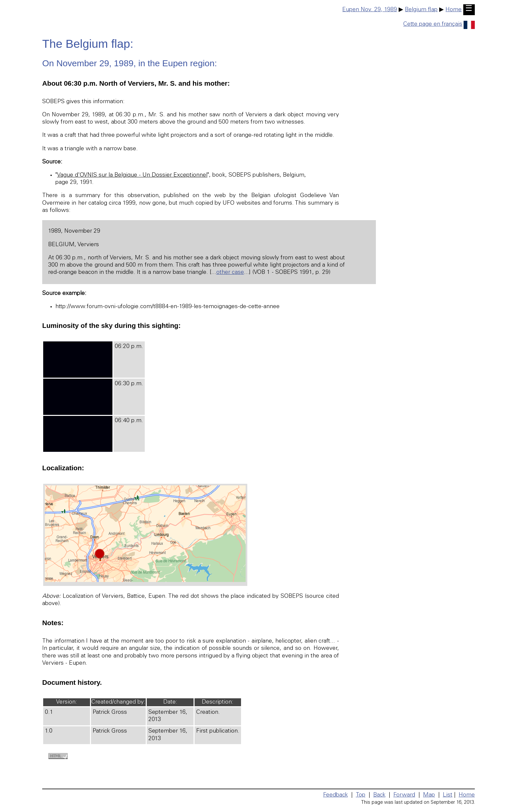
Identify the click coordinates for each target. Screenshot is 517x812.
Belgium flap (421, 10)
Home (454, 10)
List (448, 795)
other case (230, 273)
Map (429, 795)
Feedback (335, 795)
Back (379, 795)
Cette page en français (439, 24)
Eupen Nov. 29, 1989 (370, 10)
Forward (404, 795)
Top (361, 795)
